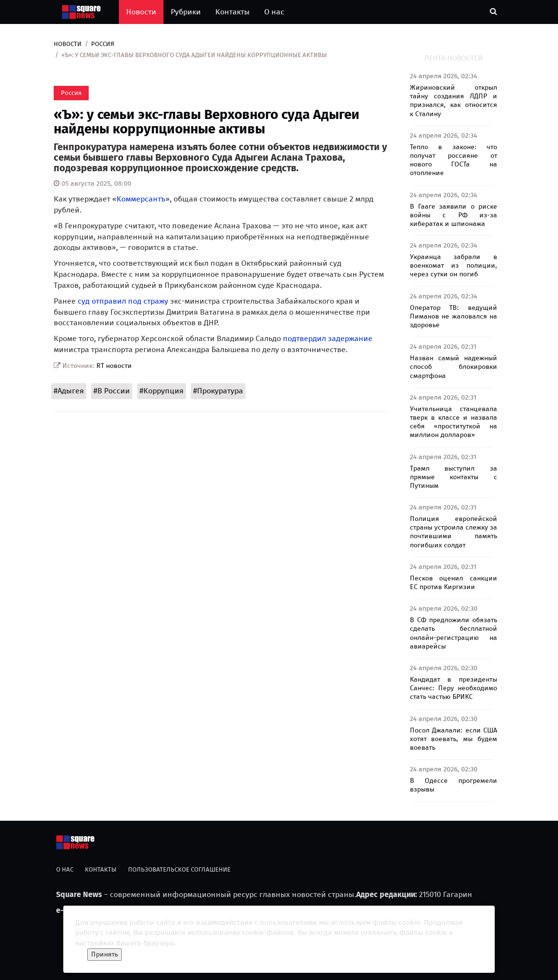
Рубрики (186, 12)
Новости (141, 12)
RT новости (114, 366)
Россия (103, 44)
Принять (105, 954)
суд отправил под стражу (123, 301)
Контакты (232, 12)
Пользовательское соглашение (179, 869)
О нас (274, 12)
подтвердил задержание (328, 338)
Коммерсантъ (141, 199)
